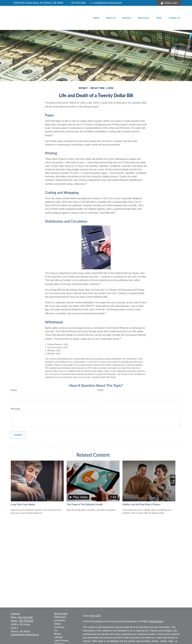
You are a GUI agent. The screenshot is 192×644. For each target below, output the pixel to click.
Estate (57, 624)
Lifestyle (58, 637)
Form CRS (95, 616)
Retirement (60, 617)
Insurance (59, 627)
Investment (60, 620)
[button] (96, 18)
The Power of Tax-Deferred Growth (85, 504)
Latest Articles (61, 641)
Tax (56, 630)
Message (16, 409)
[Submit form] (18, 435)
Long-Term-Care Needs (23, 504)
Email (100, 390)
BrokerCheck (156, 621)
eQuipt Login (169, 3)
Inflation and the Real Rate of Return (141, 504)
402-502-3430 (76, 3)
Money (58, 634)
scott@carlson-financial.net (105, 3)
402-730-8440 (26, 621)
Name (14, 390)
